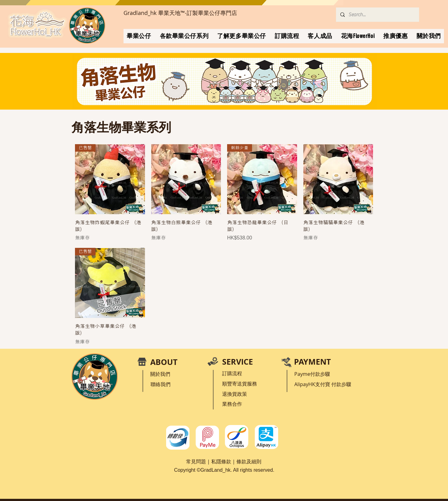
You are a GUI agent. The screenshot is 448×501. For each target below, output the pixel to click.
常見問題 (196, 461)
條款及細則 (249, 461)
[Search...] (377, 15)
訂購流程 (232, 373)
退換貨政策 (235, 394)
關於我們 (160, 374)
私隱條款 (221, 461)
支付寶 (323, 384)
